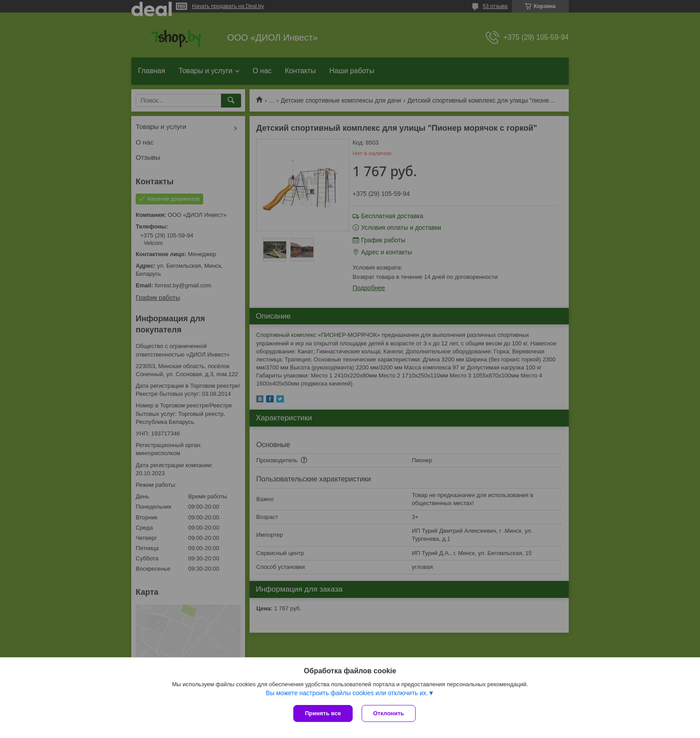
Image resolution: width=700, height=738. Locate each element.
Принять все (323, 713)
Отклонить (389, 713)
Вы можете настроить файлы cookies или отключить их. (347, 693)
